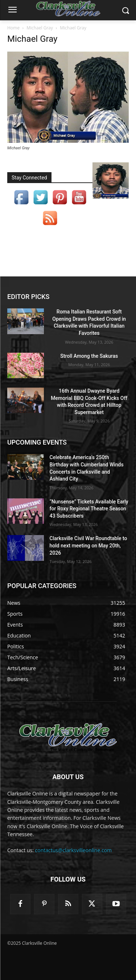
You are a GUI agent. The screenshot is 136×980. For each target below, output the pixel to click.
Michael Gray (40, 28)
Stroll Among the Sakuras (89, 356)
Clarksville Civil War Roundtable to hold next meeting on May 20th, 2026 (88, 545)
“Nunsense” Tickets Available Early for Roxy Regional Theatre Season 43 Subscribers (89, 509)
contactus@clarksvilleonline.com (74, 850)
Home (13, 28)
